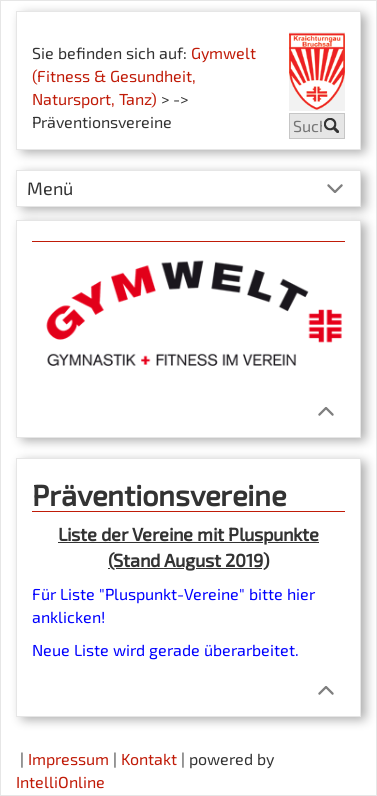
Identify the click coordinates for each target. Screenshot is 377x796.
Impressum (68, 758)
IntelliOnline (60, 781)
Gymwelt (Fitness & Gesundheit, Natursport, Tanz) (144, 75)
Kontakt (149, 758)
